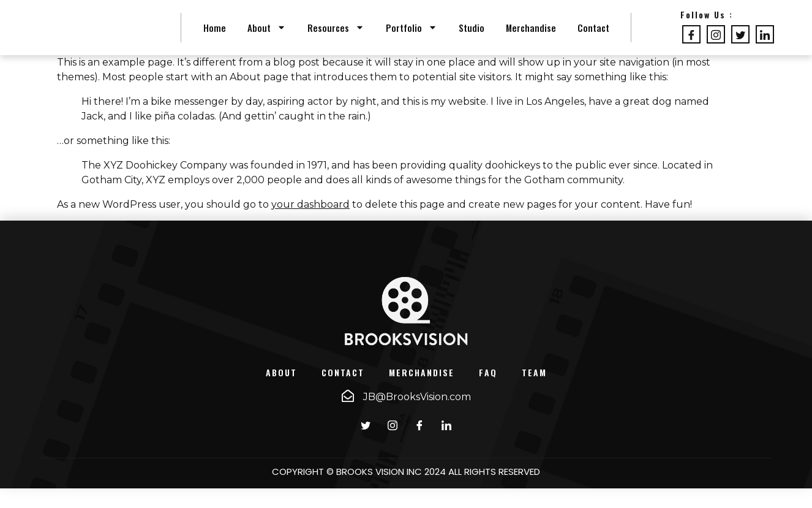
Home (215, 37)
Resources (336, 37)
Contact (593, 37)
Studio (472, 37)
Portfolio (412, 37)
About (267, 37)
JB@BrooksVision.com (417, 416)
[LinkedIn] (765, 44)
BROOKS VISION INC (379, 491)
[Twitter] (740, 44)
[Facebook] (691, 44)
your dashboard (310, 224)
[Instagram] (716, 44)
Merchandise (531, 37)
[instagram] (393, 445)
